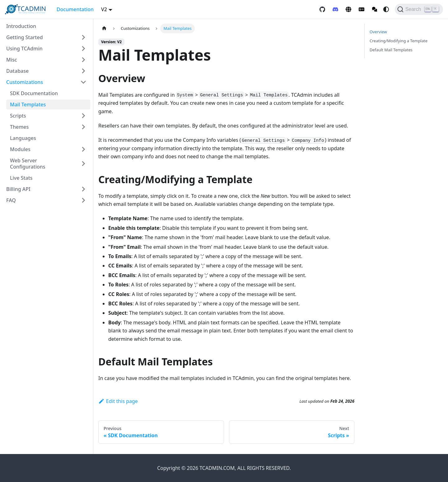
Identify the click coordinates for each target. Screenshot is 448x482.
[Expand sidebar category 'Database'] (83, 71)
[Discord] (335, 9)
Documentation (75, 9)
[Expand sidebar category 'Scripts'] (83, 116)
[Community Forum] (375, 9)
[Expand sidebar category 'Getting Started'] (83, 37)
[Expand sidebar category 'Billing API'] (83, 189)
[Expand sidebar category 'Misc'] (83, 60)
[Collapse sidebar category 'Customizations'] (83, 82)
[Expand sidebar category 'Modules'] (83, 149)
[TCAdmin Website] (348, 9)
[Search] (419, 9)
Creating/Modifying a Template (399, 41)
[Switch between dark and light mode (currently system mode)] (386, 9)
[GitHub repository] (322, 9)
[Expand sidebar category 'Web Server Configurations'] (83, 164)
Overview (378, 32)
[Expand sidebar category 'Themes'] (83, 127)
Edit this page (118, 401)
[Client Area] (362, 9)
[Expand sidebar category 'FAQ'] (83, 200)
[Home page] (104, 28)
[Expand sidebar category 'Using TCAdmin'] (83, 49)
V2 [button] (104, 9)
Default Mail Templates (391, 50)
